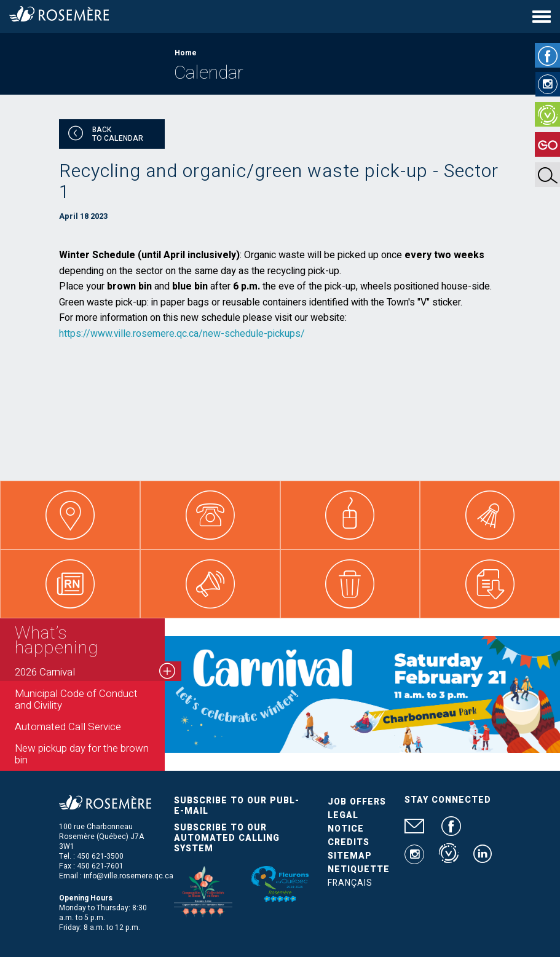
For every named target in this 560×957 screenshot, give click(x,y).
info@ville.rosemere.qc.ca (128, 876)
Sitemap (350, 856)
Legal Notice (346, 822)
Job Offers (357, 802)
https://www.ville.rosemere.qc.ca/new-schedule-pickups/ (182, 334)
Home (186, 53)
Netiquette (359, 869)
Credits (349, 842)
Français (350, 883)
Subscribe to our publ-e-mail (237, 806)
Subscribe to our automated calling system (227, 838)
